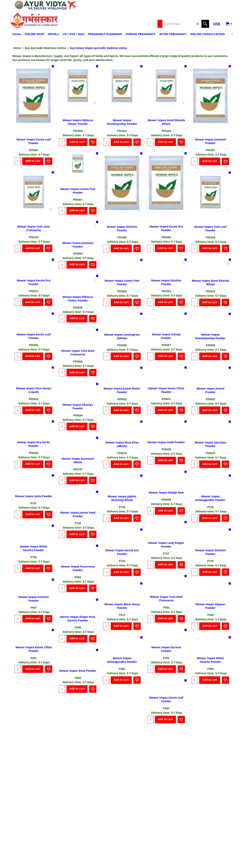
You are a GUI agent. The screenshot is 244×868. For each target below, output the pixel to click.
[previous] (228, 34)
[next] (232, 34)
